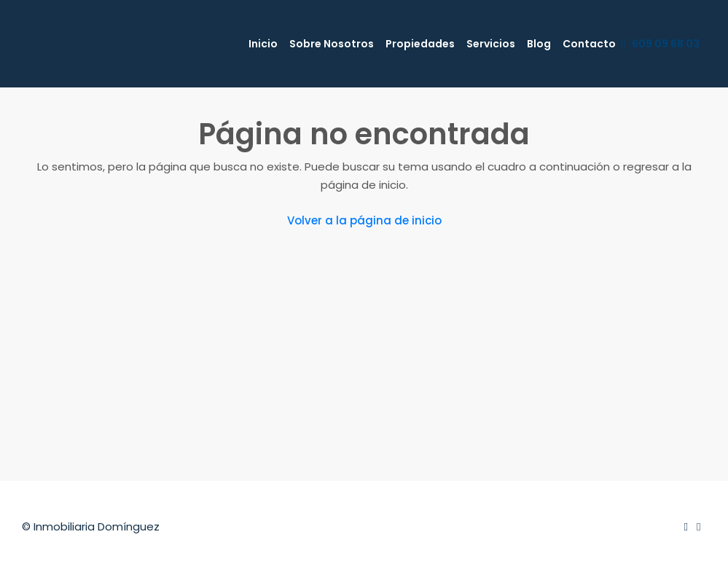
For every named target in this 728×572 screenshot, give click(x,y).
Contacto (589, 44)
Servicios (491, 44)
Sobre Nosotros (332, 44)
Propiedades (420, 44)
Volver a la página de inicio (364, 220)
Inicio (263, 44)
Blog (539, 44)
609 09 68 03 (661, 44)
